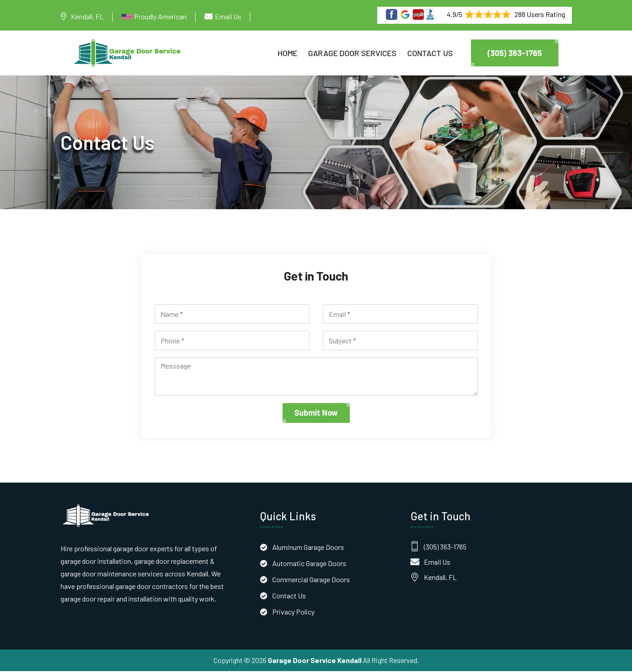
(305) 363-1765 (515, 53)
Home (288, 53)
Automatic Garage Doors (309, 564)
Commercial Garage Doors (311, 580)
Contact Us (430, 53)
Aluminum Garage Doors (308, 548)
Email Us (228, 16)
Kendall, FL (87, 16)
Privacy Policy (293, 613)
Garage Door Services (352, 53)
